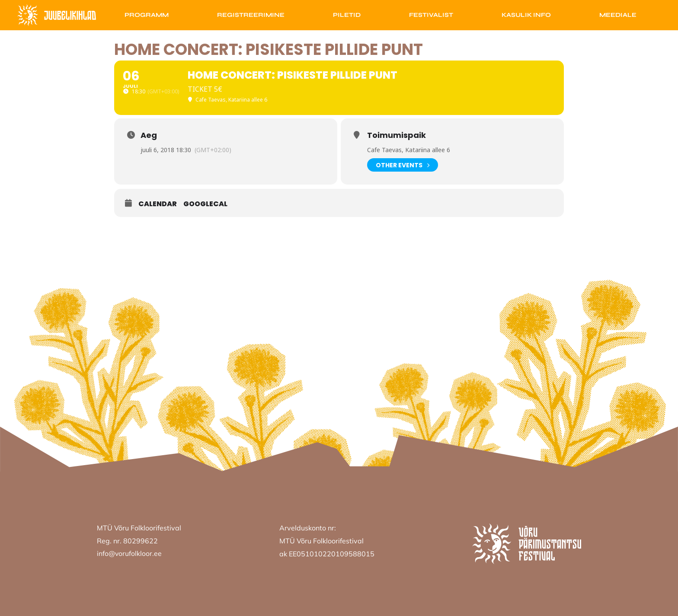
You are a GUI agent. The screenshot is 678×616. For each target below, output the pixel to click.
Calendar (158, 204)
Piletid (347, 15)
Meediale (618, 15)
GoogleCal (205, 204)
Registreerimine (251, 15)
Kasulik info (526, 15)
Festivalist (431, 15)
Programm (147, 15)
